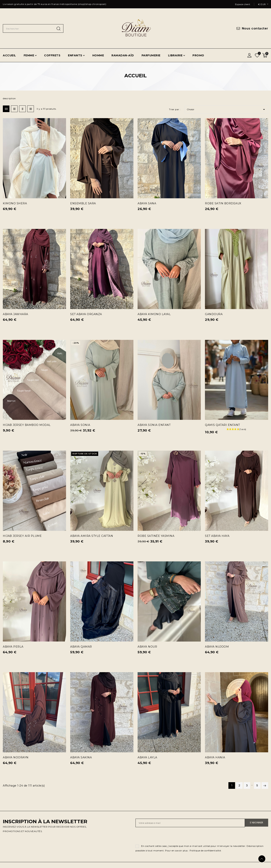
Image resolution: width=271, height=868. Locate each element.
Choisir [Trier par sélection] (226, 109)
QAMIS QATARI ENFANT (222, 425)
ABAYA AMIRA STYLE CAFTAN (92, 536)
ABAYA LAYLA (147, 757)
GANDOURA (214, 314)
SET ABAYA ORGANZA (86, 314)
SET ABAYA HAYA (217, 536)
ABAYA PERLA (13, 647)
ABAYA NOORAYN (16, 757)
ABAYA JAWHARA (16, 314)
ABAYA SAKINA (81, 757)
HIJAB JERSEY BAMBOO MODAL (27, 425)
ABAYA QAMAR (81, 647)
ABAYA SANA (147, 203)
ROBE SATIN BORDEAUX (223, 203)
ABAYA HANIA (215, 757)
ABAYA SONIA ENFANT (154, 425)
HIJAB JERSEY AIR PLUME (22, 536)
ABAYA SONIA (80, 425)
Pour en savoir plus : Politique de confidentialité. (193, 851)
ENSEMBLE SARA (83, 203)
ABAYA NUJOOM (217, 647)
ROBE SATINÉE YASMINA (156, 536)
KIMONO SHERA (15, 203)
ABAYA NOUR (147, 647)
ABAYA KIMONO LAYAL (154, 314)
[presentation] (164, 836)
